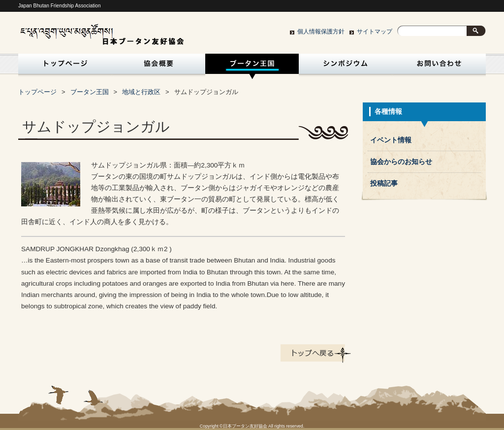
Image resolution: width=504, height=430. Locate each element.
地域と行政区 (141, 92)
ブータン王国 (252, 66)
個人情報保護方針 (321, 32)
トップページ (63, 66)
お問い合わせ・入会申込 (439, 66)
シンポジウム (346, 66)
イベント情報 (391, 140)
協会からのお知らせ (401, 162)
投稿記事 (384, 183)
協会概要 (158, 66)
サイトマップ (375, 32)
